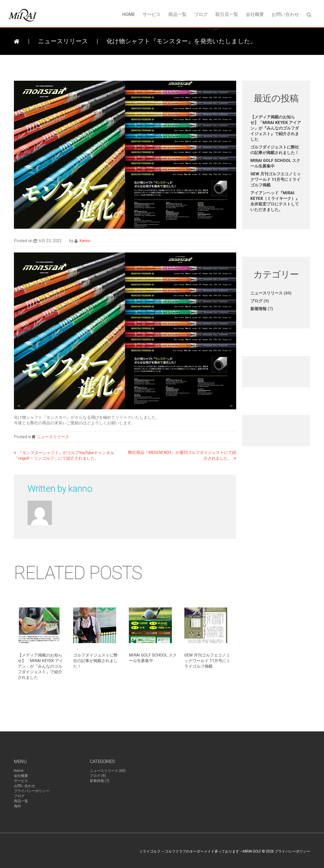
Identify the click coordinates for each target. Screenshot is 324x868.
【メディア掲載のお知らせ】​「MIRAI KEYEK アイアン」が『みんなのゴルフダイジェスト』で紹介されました (40, 666)
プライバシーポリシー (32, 791)
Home (129, 14)
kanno (85, 241)
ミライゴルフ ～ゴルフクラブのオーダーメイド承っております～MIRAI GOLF (200, 851)
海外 (17, 806)
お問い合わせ (285, 14)
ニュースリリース (63, 41)
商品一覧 (177, 14)
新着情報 (258, 309)
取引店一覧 (227, 14)
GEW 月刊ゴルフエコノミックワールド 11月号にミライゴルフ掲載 (207, 661)
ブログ (201, 14)
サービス (152, 14)
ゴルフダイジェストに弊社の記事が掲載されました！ (95, 661)
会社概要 (255, 14)
